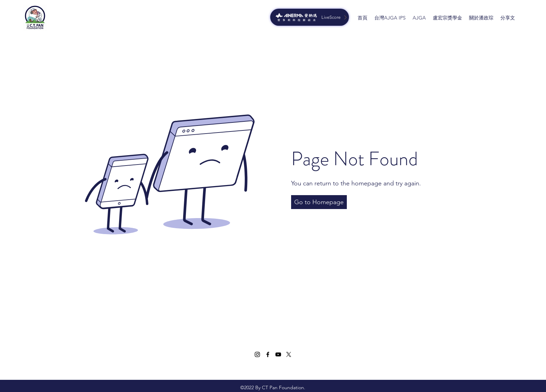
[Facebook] (268, 354)
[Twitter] (289, 354)
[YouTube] (278, 354)
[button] (319, 202)
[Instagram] (257, 354)
